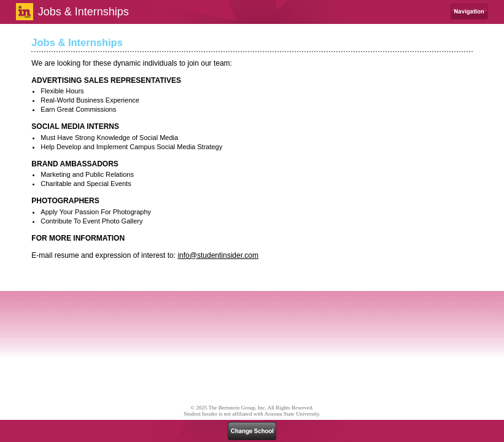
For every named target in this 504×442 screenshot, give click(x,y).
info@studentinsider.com (218, 255)
